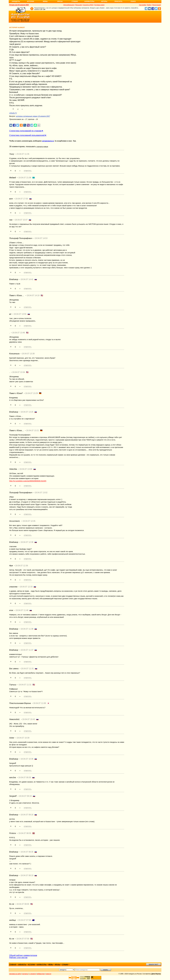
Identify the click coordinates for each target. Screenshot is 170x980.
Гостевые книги (99, 5)
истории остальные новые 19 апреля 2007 (33, 116)
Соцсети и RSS (88, 5)
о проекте (33, 974)
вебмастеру (41, 974)
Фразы (60, 1)
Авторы (104, 1)
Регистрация (157, 5)
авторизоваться (48, 141)
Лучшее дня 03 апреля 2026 (19, 5)
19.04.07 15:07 (21, 220)
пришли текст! (153, 964)
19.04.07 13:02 (41, 493)
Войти (149, 5)
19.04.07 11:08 (40, 703)
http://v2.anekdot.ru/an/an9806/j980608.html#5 (28, 481)
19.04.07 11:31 (27, 669)
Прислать (118, 1)
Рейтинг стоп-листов (18, 958)
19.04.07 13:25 (27, 412)
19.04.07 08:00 (23, 904)
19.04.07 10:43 (29, 719)
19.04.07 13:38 (28, 354)
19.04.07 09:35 (25, 777)
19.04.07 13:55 (20, 314)
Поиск (133, 1)
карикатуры (42, 965)
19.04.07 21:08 (25, 178)
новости (48, 974)
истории (31, 965)
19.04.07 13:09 (26, 469)
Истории (31, 1)
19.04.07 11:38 (27, 629)
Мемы (45, 1)
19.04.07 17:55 (22, 199)
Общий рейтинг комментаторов (23, 955)
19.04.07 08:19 (27, 875)
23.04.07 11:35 (23, 154)
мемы (51, 965)
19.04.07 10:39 (23, 738)
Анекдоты (16, 1)
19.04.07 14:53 (41, 238)
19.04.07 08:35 (27, 852)
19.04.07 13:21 (33, 430)
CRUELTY (13, 113)
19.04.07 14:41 (27, 279)
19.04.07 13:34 (19, 372)
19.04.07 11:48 (22, 610)
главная (13, 965)
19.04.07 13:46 (19, 333)
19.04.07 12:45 (29, 521)
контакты (25, 974)
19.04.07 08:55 (25, 833)
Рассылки (79, 5)
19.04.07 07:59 (25, 920)
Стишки (75, 1)
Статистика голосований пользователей (27, 135)
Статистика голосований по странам (25, 131)
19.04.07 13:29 (32, 393)
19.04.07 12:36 (27, 542)
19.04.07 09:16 (27, 815)
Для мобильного (69, 5)
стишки (65, 965)
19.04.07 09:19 (25, 796)
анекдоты (22, 965)
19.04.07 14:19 (33, 295)
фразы (57, 965)
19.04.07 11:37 (27, 650)
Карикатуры (89, 1)
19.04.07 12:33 (26, 587)
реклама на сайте (15, 974)
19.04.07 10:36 (27, 759)
